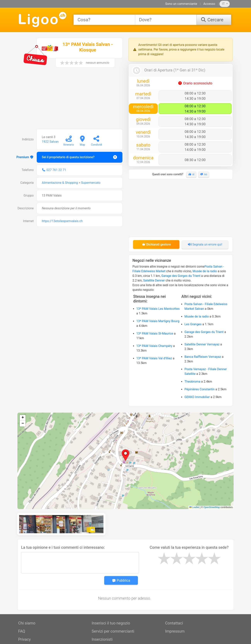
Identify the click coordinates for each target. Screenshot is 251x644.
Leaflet (194, 507)
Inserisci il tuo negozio (111, 601)
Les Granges (193, 324)
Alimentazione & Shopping (60, 183)
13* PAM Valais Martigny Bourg (158, 321)
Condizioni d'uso (32, 625)
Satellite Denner (154, 280)
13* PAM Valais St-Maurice (155, 334)
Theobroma (192, 382)
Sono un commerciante (181, 4)
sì (191, 174)
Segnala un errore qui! (205, 244)
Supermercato (91, 183)
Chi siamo (27, 601)
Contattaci (174, 601)
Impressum (175, 609)
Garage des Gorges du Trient (181, 276)
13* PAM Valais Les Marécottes (158, 309)
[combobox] (104, 20)
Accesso (209, 4)
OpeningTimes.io (162, 639)
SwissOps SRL (223, 639)
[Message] (80, 541)
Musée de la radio (205, 271)
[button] (125, 455)
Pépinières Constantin (200, 389)
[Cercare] (214, 20)
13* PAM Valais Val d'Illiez (154, 358)
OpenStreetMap (212, 507)
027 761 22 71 (56, 170)
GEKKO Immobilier (197, 397)
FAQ (22, 609)
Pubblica (121, 558)
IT (224, 4)
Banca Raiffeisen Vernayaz (203, 357)
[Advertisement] (70, 100)
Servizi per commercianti (113, 609)
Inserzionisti (102, 617)
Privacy (24, 617)
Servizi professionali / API (114, 625)
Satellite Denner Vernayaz (202, 344)
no (204, 174)
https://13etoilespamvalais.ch (62, 221)
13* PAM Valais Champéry (154, 346)
